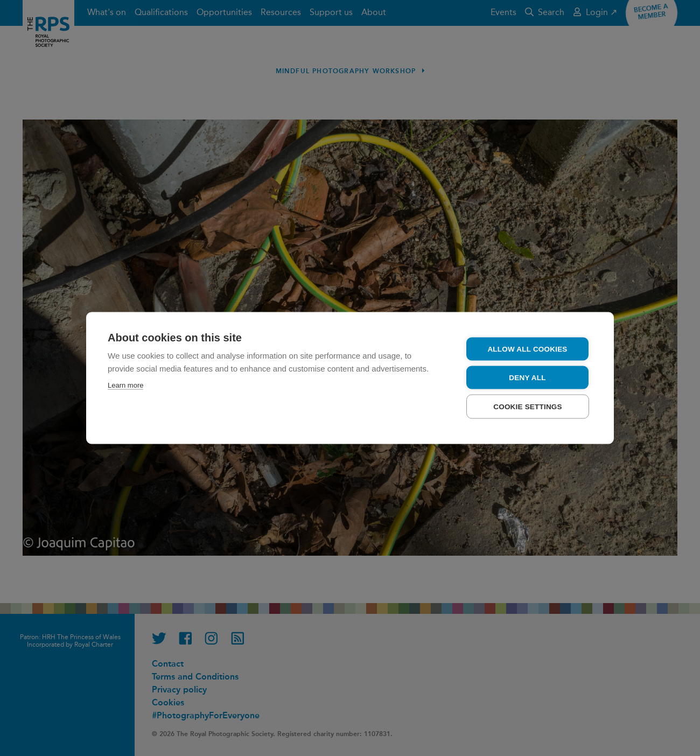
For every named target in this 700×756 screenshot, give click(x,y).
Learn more (125, 385)
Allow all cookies (527, 349)
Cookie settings (528, 407)
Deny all (527, 378)
